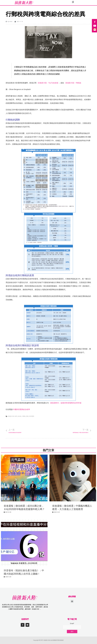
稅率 (16, 416)
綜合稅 (19, 416)
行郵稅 (24, 416)
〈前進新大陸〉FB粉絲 (72, 83)
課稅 (27, 416)
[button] (72, 601)
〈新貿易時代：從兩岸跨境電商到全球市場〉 (66, 403)
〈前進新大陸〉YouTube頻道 (47, 83)
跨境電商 (32, 416)
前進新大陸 (11, 416)
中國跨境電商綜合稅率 (21, 409)
